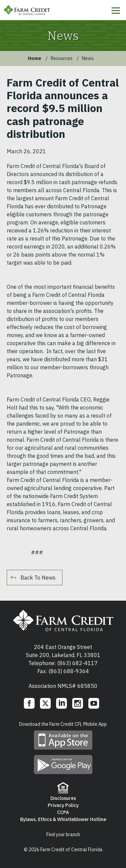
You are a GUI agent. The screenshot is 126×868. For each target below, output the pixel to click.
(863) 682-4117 (77, 663)
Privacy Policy (63, 805)
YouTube (94, 703)
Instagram (78, 703)
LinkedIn (61, 703)
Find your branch (63, 834)
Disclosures (63, 798)
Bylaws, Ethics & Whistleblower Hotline (63, 819)
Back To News (38, 578)
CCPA (63, 812)
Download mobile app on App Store (63, 740)
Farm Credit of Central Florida (63, 620)
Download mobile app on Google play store (63, 765)
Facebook (29, 703)
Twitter (45, 703)
